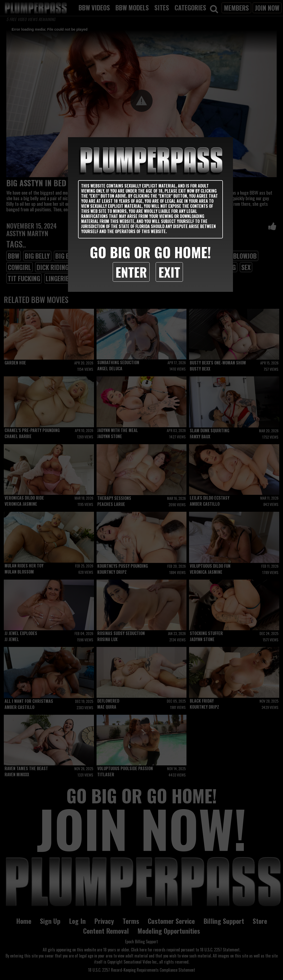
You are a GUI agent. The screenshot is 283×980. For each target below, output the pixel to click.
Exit (169, 272)
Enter (131, 272)
